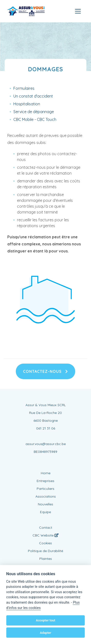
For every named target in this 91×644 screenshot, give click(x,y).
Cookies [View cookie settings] (45, 543)
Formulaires (24, 88)
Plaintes (46, 559)
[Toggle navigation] (78, 11)
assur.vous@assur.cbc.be (46, 444)
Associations (46, 496)
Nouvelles (45, 504)
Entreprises (45, 481)
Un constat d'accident (33, 96)
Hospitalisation (27, 104)
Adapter (45, 633)
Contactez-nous (45, 371)
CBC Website (45, 535)
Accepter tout (46, 620)
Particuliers (45, 489)
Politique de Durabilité (45, 551)
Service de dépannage (34, 112)
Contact (46, 528)
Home (46, 473)
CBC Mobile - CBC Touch (35, 119)
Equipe (45, 512)
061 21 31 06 (46, 428)
